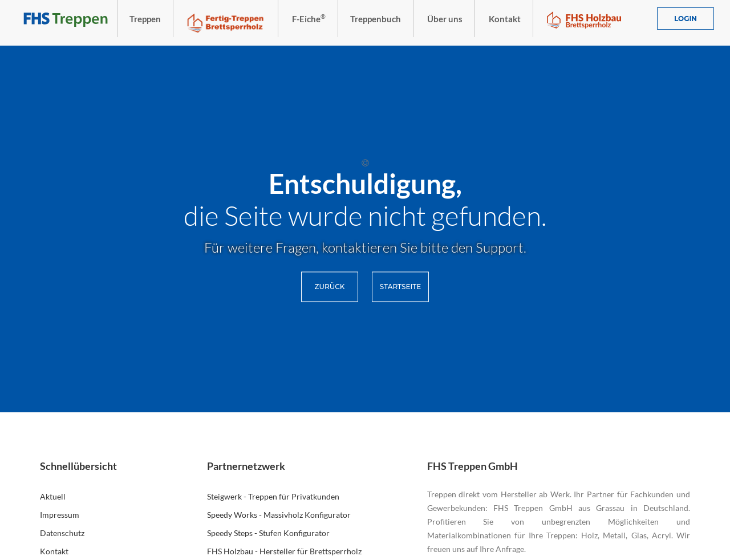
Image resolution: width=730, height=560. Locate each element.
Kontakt (54, 551)
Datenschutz (62, 533)
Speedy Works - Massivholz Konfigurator (279, 515)
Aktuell (53, 496)
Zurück (330, 287)
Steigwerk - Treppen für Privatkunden (273, 496)
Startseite (401, 287)
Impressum (60, 515)
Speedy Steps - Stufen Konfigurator (268, 533)
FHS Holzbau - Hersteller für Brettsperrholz (284, 551)
